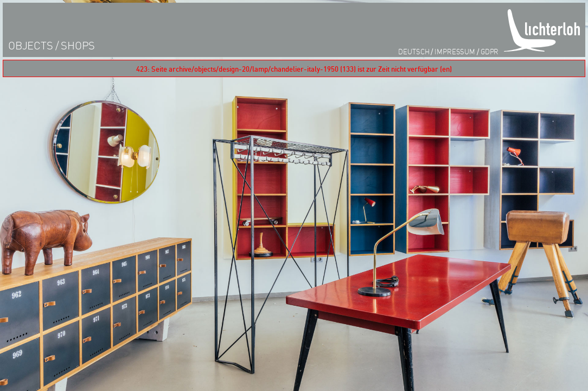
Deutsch (414, 51)
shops (78, 45)
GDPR (490, 51)
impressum (455, 51)
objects (31, 45)
